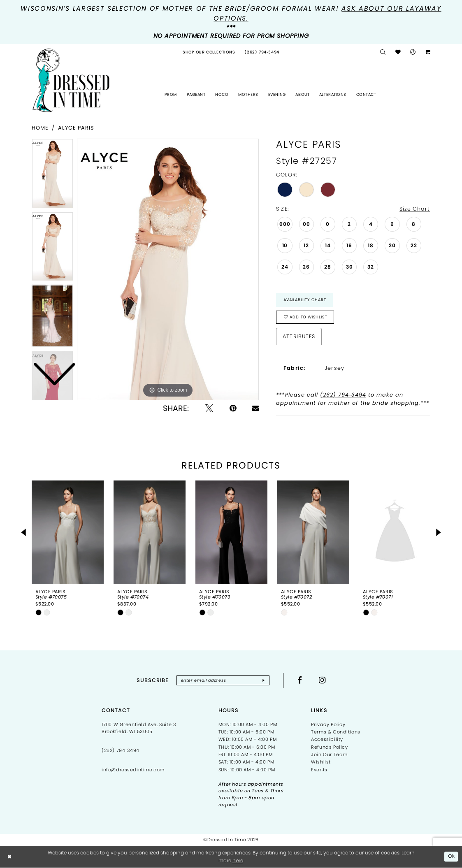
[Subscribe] (264, 680)
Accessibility (327, 740)
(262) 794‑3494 (343, 395)
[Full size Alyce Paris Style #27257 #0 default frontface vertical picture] (168, 269)
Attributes (299, 336)
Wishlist (321, 762)
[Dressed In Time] (71, 80)
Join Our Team (329, 754)
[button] (413, 52)
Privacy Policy (328, 724)
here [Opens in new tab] (238, 860)
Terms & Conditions (336, 732)
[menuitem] (209, 52)
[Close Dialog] (10, 857)
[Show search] (383, 52)
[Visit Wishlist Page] (398, 52)
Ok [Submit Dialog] (452, 857)
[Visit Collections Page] (209, 52)
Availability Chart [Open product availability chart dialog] (305, 300)
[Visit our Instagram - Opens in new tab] (322, 680)
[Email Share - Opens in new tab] (255, 408)
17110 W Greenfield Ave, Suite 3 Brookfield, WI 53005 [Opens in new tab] (139, 728)
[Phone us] (262, 52)
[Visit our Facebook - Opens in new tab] (300, 680)
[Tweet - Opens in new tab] (209, 408)
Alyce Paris (76, 128)
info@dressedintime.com (133, 770)
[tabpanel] (168, 269)
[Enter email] (223, 680)
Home (40, 128)
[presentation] (68, 532)
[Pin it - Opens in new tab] (233, 408)
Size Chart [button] (415, 209)
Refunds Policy (329, 747)
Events (319, 770)
